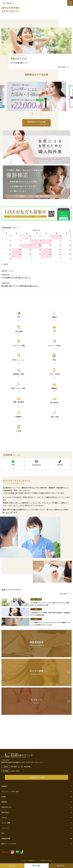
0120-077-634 (37, 777)
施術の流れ (5, 812)
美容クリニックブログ (9, 844)
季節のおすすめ (7, 807)
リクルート (5, 828)
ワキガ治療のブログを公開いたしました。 (16, 305)
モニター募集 (6, 823)
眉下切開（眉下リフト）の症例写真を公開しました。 (20, 313)
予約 (3, 833)
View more (65, 621)
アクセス (4, 818)
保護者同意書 (6, 838)
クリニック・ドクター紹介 (10, 791)
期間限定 (4, 802)
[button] (32, 141)
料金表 (4, 797)
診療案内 (4, 786)
